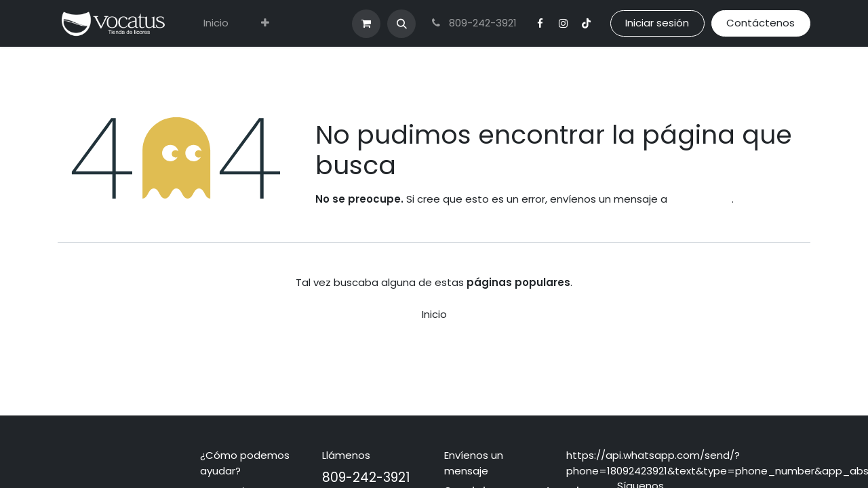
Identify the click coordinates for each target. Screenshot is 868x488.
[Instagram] (564, 24)
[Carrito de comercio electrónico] (366, 24)
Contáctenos (761, 23)
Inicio (434, 314)
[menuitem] (216, 23)
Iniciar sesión (657, 23)
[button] (401, 24)
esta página (701, 199)
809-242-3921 (473, 23)
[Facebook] (540, 24)
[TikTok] (587, 24)
